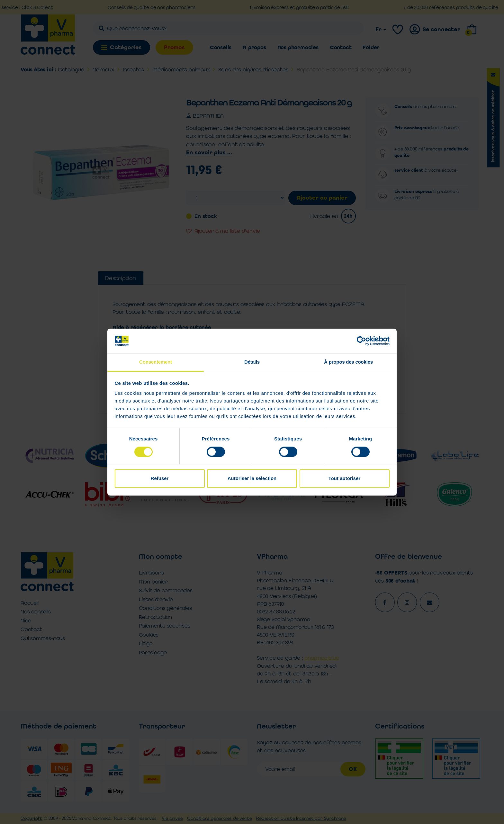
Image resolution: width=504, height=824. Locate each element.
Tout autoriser (345, 479)
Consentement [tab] (156, 362)
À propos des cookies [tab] (348, 362)
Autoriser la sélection (252, 479)
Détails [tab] (252, 362)
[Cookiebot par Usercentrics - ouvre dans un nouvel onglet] (361, 341)
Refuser (160, 479)
